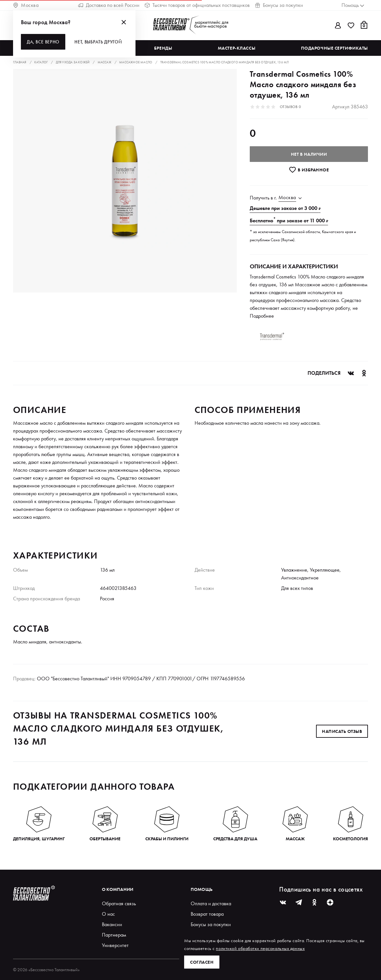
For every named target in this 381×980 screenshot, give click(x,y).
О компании (118, 889)
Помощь (202, 889)
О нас (108, 914)
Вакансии (112, 924)
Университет (115, 945)
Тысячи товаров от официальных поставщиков (197, 5)
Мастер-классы (237, 48)
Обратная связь (119, 903)
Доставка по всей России (109, 5)
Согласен (202, 962)
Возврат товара (207, 914)
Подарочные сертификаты (334, 48)
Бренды (163, 48)
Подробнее (262, 316)
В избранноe (309, 170)
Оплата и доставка (211, 903)
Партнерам (114, 935)
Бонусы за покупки (279, 5)
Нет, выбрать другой (98, 42)
